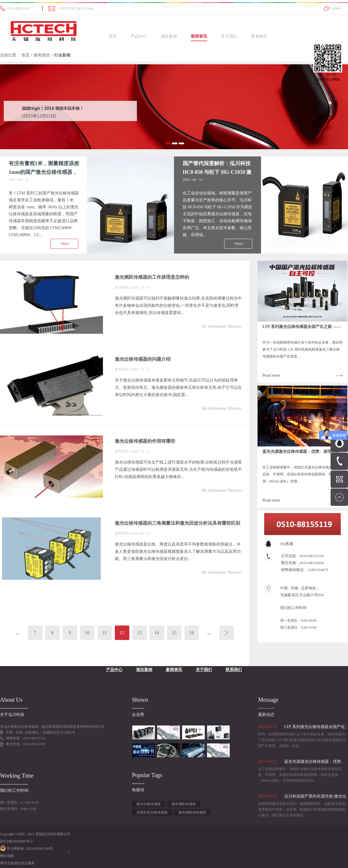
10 (87, 633)
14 (157, 633)
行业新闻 (62, 55)
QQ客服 (287, 544)
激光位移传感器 (148, 804)
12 (122, 633)
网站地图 (7, 856)
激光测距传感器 (184, 804)
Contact (336, 8)
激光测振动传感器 (192, 812)
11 (105, 633)
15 (174, 633)
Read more (271, 375)
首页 (113, 36)
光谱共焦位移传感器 (152, 812)
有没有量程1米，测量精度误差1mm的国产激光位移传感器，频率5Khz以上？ (44, 172)
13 (139, 633)
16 (192, 633)
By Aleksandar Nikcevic (222, 326)
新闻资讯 (42, 55)
